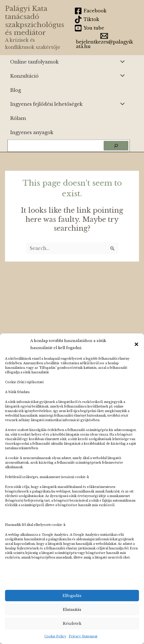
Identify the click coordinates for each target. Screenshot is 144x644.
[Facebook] (91, 11)
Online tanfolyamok (34, 62)
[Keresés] (116, 146)
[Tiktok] (87, 19)
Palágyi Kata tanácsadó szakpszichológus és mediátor (35, 20)
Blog (16, 90)
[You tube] (89, 28)
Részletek (72, 623)
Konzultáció (24, 76)
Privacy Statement (83, 636)
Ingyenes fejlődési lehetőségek (46, 104)
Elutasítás (72, 609)
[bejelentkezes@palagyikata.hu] (104, 40)
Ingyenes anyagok (32, 132)
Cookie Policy (55, 636)
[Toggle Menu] (121, 62)
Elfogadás (72, 596)
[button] (136, 344)
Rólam (18, 118)
